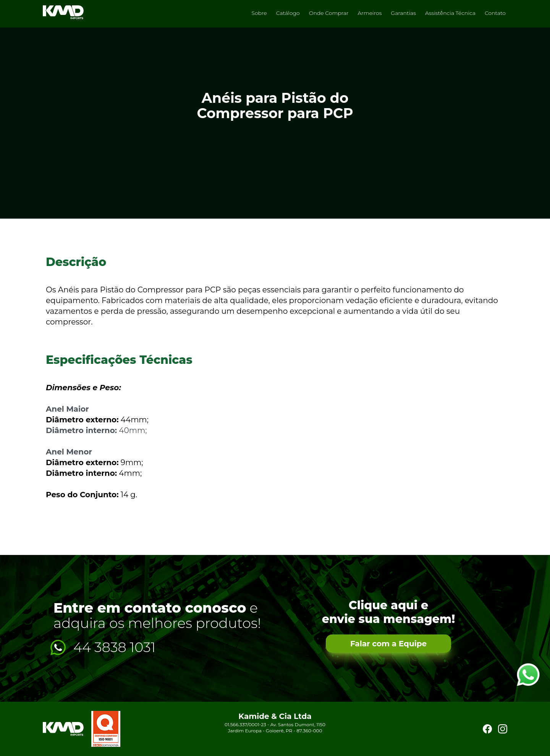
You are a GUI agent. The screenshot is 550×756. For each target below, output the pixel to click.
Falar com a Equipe (388, 644)
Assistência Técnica (450, 13)
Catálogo (288, 13)
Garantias (403, 13)
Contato (495, 13)
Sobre (259, 13)
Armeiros (370, 13)
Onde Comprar (329, 13)
